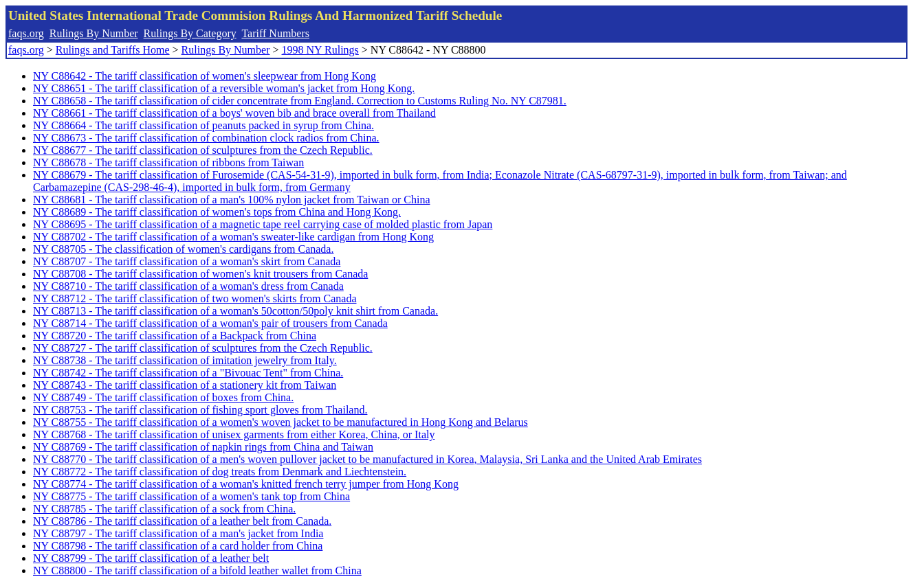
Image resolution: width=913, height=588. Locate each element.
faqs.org (26, 33)
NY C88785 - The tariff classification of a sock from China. (164, 509)
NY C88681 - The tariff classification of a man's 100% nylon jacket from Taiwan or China (231, 200)
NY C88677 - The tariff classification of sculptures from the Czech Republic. (203, 150)
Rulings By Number (94, 33)
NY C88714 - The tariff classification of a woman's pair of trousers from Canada (210, 323)
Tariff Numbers (275, 33)
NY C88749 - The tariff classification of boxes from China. (163, 397)
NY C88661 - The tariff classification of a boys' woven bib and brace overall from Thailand (234, 113)
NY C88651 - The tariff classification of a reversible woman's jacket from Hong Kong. (224, 88)
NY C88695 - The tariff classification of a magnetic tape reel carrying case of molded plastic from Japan (263, 224)
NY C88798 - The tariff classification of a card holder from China (178, 546)
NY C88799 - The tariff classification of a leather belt (151, 558)
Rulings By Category (190, 33)
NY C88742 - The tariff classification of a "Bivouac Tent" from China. (188, 373)
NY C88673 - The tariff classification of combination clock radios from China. (206, 138)
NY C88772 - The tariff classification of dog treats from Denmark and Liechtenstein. (220, 472)
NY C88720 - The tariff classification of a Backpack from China (175, 336)
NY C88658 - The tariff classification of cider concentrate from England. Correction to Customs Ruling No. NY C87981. (300, 101)
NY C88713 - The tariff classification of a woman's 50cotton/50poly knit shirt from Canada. (235, 311)
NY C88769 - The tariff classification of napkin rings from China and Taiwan (203, 447)
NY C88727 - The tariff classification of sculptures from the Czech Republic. (203, 348)
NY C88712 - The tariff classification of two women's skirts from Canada (195, 298)
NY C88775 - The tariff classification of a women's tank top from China (191, 496)
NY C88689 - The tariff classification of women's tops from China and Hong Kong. (217, 212)
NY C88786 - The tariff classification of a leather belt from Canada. (182, 521)
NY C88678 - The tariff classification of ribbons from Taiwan (168, 162)
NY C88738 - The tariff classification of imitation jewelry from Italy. (185, 360)
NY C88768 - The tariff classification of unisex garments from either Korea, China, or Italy (234, 434)
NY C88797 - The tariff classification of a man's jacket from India (178, 533)
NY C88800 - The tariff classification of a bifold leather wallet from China (197, 570)
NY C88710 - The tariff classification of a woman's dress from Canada (188, 286)
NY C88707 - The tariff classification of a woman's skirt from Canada (187, 261)
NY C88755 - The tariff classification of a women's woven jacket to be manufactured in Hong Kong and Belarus (280, 422)
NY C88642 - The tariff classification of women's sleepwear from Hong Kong (205, 76)
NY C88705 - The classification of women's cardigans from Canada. (183, 249)
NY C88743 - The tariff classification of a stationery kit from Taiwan (185, 385)
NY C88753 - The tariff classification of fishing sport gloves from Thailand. (200, 410)
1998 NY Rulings (320, 50)
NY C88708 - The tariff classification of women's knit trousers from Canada (200, 274)
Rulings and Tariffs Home (113, 50)
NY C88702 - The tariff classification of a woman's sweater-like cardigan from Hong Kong (233, 237)
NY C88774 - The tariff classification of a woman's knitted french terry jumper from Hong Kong (246, 484)
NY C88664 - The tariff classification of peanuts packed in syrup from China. (203, 125)
